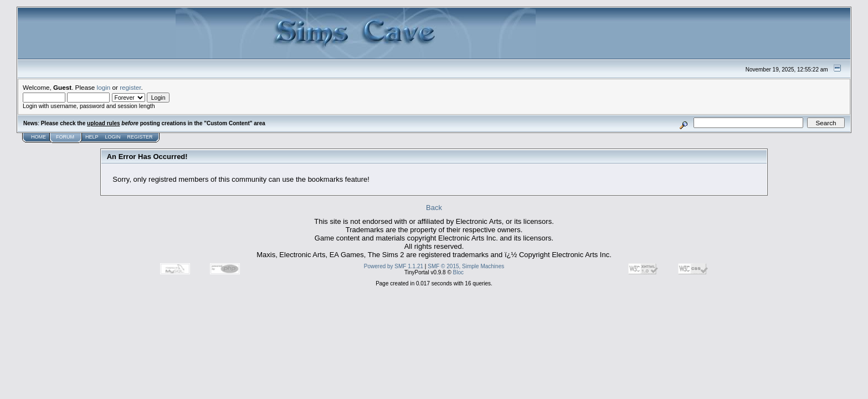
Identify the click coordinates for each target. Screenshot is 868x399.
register (130, 87)
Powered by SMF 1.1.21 (394, 266)
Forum (65, 137)
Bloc (458, 272)
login (104, 87)
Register (140, 137)
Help (92, 137)
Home (38, 137)
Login (113, 137)
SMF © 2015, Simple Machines (466, 266)
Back (434, 208)
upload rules (103, 123)
